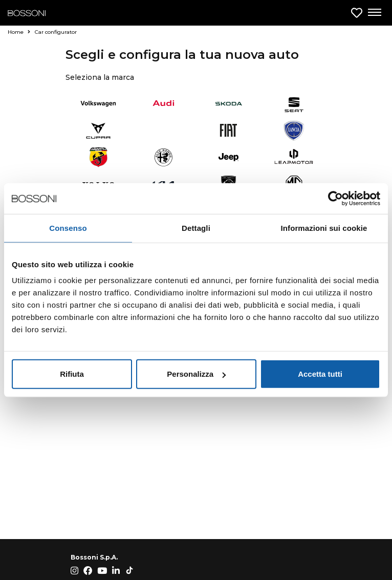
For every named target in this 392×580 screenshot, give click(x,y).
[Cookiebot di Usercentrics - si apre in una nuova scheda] (335, 198)
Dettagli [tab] (196, 228)
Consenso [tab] (68, 228)
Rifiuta (72, 374)
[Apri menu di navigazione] (374, 13)
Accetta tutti (320, 374)
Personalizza (196, 374)
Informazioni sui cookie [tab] (324, 228)
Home (19, 32)
